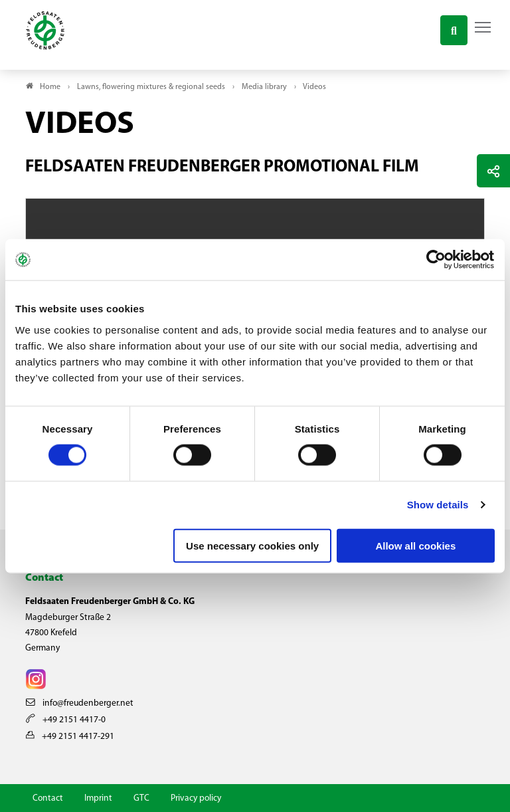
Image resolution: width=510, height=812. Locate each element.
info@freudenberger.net (80, 703)
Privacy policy (196, 798)
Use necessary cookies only (252, 545)
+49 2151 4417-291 (70, 737)
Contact (48, 798)
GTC (141, 798)
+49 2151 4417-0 (66, 720)
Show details (438, 505)
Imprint (98, 798)
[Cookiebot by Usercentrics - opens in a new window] (437, 260)
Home (50, 87)
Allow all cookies (415, 545)
